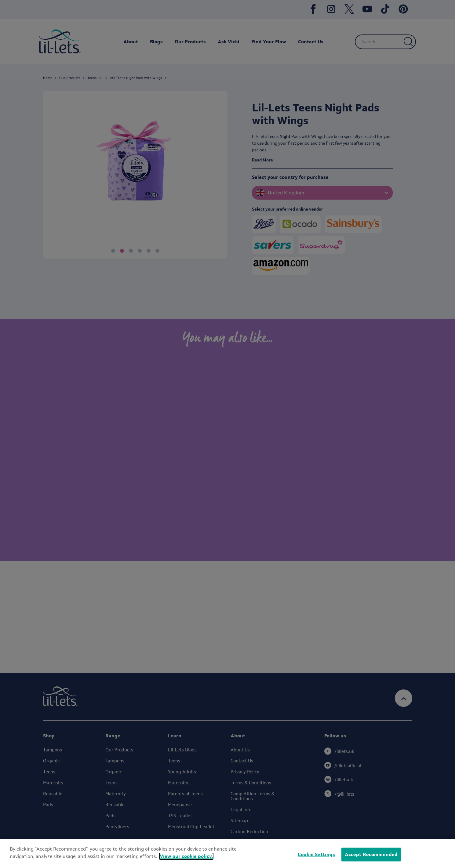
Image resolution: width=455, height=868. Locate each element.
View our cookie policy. (186, 856)
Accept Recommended (371, 854)
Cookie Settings (316, 854)
